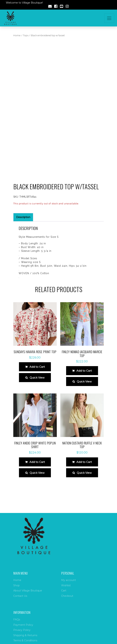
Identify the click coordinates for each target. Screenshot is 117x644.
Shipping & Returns (25, 635)
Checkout (67, 596)
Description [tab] (23, 217)
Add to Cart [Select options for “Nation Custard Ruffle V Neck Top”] (84, 462)
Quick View (37, 378)
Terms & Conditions (25, 640)
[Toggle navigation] (109, 18)
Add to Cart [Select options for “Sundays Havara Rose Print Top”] (37, 367)
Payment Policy (23, 625)
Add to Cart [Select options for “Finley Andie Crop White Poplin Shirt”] (37, 462)
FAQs (17, 619)
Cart (64, 591)
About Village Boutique (28, 591)
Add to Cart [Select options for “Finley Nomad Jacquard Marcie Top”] (84, 371)
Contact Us (20, 596)
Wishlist (66, 585)
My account (69, 580)
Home (17, 35)
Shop (16, 585)
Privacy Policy (22, 630)
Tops (26, 35)
